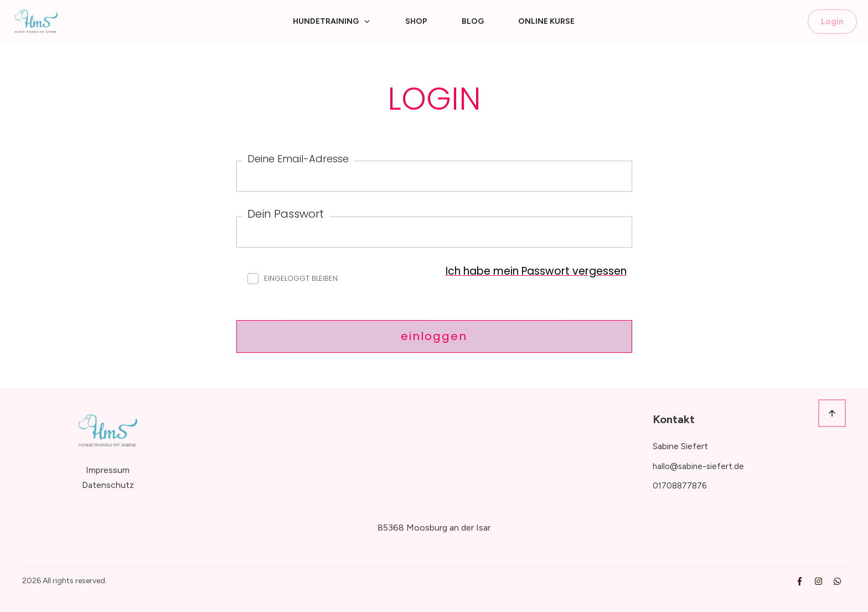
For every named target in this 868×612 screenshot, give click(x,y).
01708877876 (680, 486)
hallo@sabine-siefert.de (698, 466)
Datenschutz (108, 485)
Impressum (108, 470)
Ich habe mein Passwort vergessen (536, 271)
